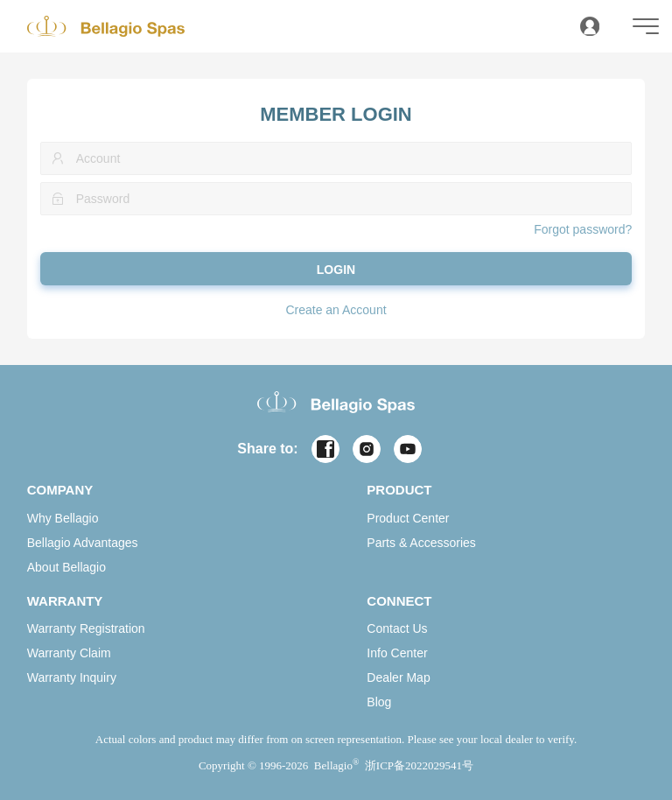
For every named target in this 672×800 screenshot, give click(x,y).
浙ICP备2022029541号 (419, 765)
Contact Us (397, 628)
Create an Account (336, 310)
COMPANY (60, 490)
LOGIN (336, 270)
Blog (379, 702)
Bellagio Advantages (83, 543)
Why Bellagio (63, 518)
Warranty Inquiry (72, 677)
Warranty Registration (86, 628)
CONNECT (399, 601)
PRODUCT (399, 490)
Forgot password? (583, 229)
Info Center (397, 653)
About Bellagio (66, 567)
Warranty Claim (69, 653)
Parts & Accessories (421, 543)
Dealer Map (398, 677)
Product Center (408, 518)
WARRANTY (65, 601)
